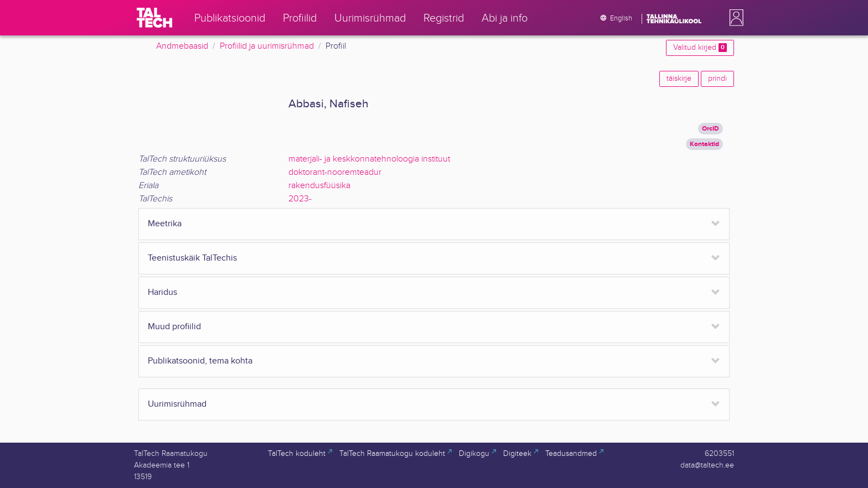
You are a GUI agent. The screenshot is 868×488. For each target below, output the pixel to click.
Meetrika (165, 224)
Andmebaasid (182, 46)
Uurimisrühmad (177, 404)
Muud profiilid (174, 327)
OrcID (711, 129)
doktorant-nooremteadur (335, 172)
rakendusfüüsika (319, 186)
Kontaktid (704, 144)
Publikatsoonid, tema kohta (200, 361)
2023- (300, 199)
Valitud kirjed (700, 48)
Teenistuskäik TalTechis (192, 258)
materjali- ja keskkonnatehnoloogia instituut (369, 159)
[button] (734, 18)
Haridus (162, 292)
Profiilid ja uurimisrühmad (267, 46)
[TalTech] (154, 18)
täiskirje (679, 79)
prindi (717, 79)
